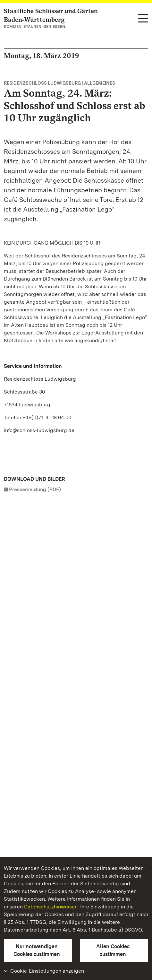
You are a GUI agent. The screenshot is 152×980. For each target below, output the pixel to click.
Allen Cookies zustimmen (113, 950)
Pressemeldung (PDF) (35, 489)
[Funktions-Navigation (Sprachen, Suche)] (143, 19)
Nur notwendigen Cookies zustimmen (37, 950)
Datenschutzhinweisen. (51, 907)
